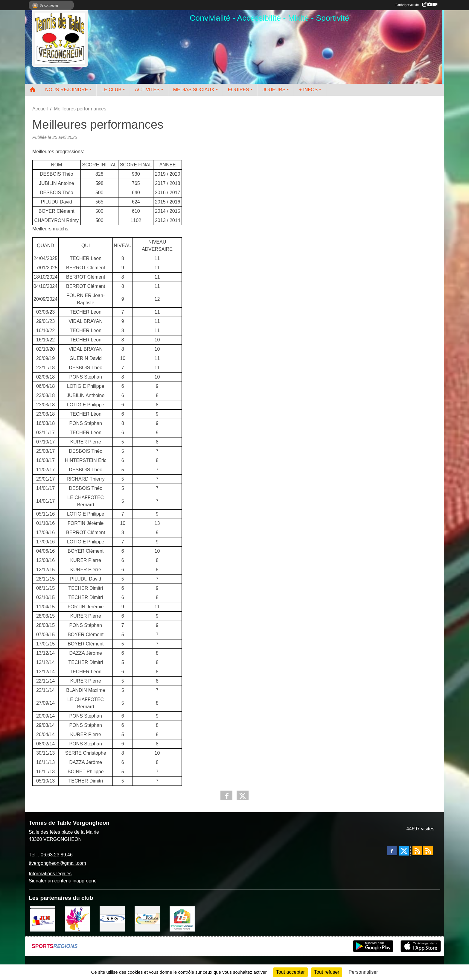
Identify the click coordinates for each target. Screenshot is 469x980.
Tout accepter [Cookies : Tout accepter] (290, 972)
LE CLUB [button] (111, 90)
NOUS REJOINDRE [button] (67, 90)
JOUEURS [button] (274, 90)
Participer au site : (416, 5)
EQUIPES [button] (239, 90)
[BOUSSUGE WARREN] (147, 919)
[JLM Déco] (43, 919)
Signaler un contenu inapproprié (63, 881)
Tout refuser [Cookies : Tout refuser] (327, 972)
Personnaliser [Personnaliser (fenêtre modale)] (363, 972)
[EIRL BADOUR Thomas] (182, 919)
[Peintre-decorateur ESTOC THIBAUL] (78, 919)
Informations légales (50, 874)
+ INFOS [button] (308, 90)
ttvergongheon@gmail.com (57, 863)
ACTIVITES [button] (147, 90)
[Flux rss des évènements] (428, 850)
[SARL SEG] (112, 919)
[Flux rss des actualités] (417, 850)
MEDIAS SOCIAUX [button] (194, 90)
